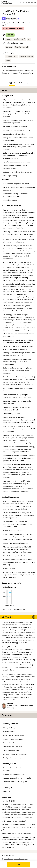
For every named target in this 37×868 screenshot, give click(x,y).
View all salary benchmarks (12, 609)
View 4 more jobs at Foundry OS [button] (15, 859)
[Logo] (7, 3)
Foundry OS (9, 14)
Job (12, 83)
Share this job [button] (8, 855)
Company (23, 83)
